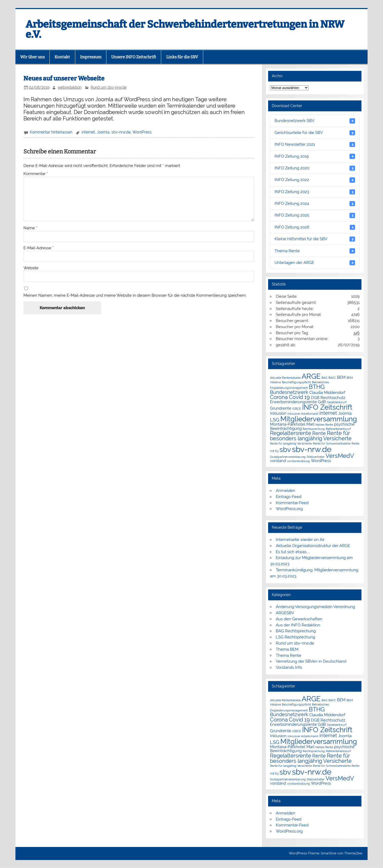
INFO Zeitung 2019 (315, 156)
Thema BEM (287, 649)
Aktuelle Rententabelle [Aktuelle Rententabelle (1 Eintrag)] (285, 378)
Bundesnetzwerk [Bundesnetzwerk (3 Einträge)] (289, 392)
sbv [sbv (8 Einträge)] (285, 450)
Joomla (103, 132)
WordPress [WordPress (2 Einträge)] (321, 461)
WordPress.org (289, 509)
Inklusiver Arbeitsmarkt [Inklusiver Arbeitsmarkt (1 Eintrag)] (303, 414)
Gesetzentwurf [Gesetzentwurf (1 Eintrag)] (337, 402)
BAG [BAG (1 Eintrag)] (324, 378)
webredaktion (70, 87)
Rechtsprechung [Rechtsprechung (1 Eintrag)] (314, 429)
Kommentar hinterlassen (51, 132)
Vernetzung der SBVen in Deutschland (311, 661)
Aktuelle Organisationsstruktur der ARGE (313, 546)
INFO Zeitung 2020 (315, 168)
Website (31, 268)
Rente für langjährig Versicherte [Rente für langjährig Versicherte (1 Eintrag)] (291, 443)
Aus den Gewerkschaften (299, 619)
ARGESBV (285, 613)
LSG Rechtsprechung (295, 637)
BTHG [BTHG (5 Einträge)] (317, 387)
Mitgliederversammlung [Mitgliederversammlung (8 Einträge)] (319, 419)
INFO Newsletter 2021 (315, 144)
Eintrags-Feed (289, 497)
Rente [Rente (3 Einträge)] (319, 433)
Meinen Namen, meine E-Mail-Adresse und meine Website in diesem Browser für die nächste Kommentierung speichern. (135, 296)
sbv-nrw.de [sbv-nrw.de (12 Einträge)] (312, 449)
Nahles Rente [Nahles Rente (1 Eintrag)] (324, 425)
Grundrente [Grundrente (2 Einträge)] (281, 408)
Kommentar (36, 174)
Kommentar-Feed (292, 503)
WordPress (142, 132)
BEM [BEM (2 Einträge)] (341, 377)
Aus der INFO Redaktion (298, 625)
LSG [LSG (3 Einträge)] (275, 420)
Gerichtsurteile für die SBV (315, 133)
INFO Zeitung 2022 (315, 180)
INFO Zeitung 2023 (315, 192)
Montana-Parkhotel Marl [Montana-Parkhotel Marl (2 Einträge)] (292, 424)
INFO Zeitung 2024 (315, 204)
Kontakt (62, 57)
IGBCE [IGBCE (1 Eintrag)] (297, 409)
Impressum (91, 57)
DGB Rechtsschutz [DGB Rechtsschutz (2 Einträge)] (328, 398)
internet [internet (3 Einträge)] (328, 413)
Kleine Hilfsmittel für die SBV (315, 239)
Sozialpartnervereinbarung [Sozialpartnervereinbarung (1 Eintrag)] (288, 457)
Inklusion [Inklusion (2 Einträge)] (278, 413)
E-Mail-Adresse (39, 248)
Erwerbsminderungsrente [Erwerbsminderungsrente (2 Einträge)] (293, 402)
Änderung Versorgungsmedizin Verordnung (315, 607)
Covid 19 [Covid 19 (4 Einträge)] (299, 397)
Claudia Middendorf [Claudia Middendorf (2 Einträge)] (327, 392)
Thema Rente (315, 251)
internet (88, 132)
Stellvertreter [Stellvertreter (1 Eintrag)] (316, 457)
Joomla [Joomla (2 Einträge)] (345, 413)
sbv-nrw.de (121, 132)
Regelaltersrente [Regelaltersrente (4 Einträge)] (291, 433)
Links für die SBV (182, 57)
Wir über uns (32, 57)
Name (30, 228)
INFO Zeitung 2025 (315, 215)
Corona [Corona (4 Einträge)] (279, 397)
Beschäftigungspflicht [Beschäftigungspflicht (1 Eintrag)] (296, 382)
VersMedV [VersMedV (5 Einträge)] (340, 456)
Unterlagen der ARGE (315, 263)
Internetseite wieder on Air (300, 540)
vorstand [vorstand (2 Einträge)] (278, 461)
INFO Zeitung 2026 (315, 227)
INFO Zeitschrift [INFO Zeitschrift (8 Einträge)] (327, 407)
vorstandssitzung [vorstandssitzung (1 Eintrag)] (298, 461)
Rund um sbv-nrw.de (109, 87)
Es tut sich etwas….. (293, 552)
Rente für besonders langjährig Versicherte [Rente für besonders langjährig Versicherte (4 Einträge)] (311, 436)
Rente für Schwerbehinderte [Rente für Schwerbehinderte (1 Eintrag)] (332, 443)
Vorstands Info (289, 667)
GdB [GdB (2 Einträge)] (322, 402)
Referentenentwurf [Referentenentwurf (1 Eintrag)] (338, 429)
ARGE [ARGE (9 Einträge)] (311, 376)
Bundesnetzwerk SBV (315, 121)
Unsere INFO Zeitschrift (134, 57)
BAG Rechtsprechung (296, 631)
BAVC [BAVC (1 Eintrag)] (332, 378)
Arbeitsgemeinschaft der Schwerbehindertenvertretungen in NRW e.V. (185, 29)
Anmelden (286, 491)
